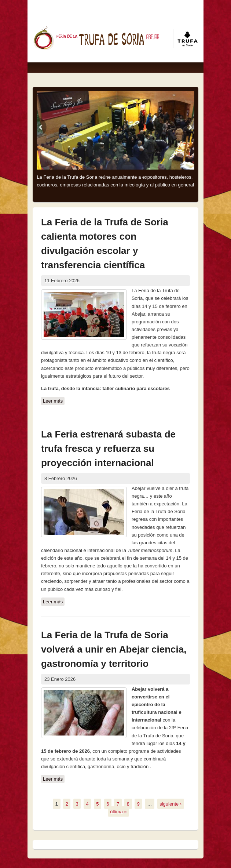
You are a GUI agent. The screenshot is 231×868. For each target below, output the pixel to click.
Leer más (54, 401)
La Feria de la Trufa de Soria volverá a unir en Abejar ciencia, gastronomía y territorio (114, 649)
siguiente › (170, 804)
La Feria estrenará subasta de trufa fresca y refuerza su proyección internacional (108, 448)
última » (118, 811)
